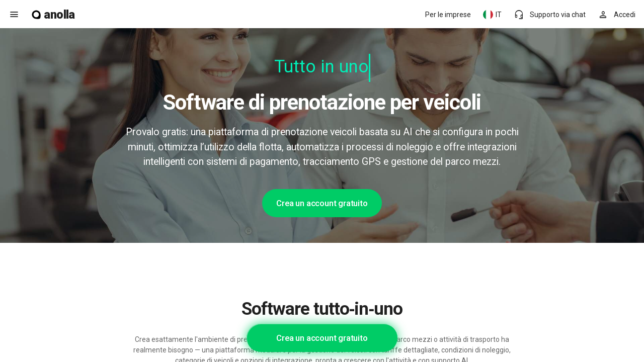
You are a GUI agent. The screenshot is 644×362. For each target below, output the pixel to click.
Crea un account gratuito (322, 203)
